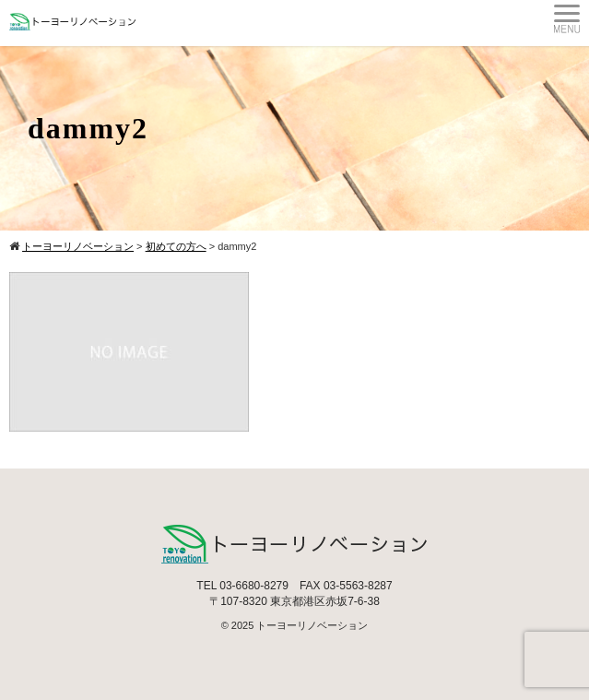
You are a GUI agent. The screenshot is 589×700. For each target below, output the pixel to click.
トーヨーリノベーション (312, 625)
